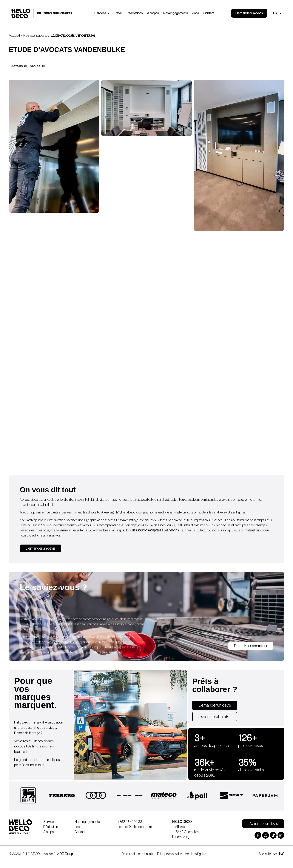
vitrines (162, 520)
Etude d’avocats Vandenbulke (73, 36)
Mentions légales (195, 854)
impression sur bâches (208, 520)
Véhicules (147, 520)
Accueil (14, 36)
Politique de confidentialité (138, 854)
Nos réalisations (35, 36)
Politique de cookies (169, 854)
